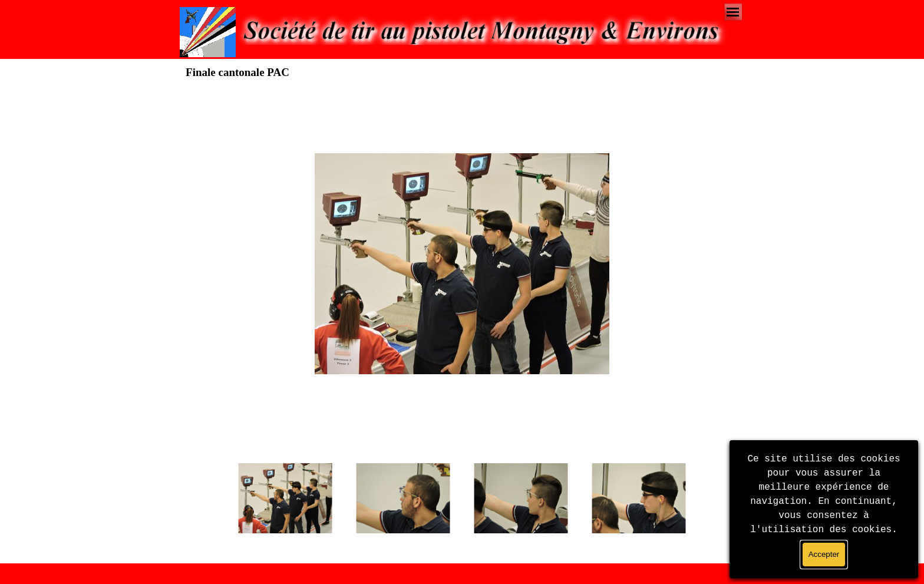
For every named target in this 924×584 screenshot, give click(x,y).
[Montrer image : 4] (639, 499)
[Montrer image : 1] (285, 499)
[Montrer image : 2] (403, 499)
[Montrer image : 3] (521, 499)
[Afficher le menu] (733, 12)
